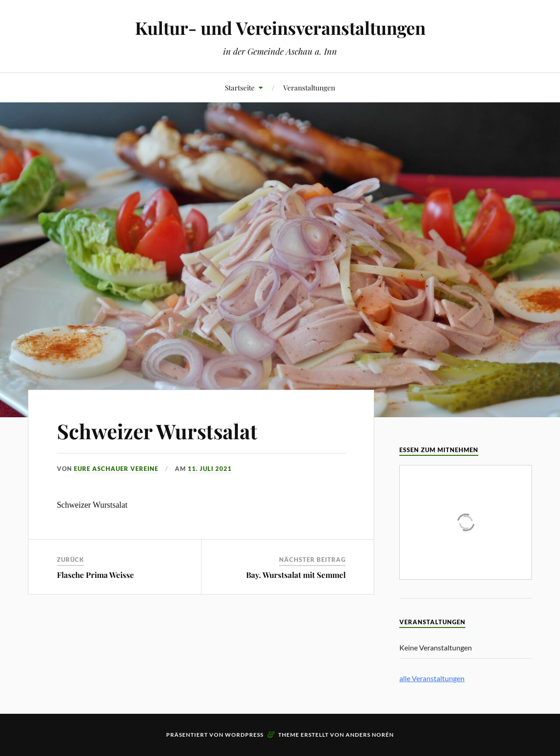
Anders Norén (370, 735)
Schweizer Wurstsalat (157, 431)
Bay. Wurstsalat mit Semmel (296, 575)
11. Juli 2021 (210, 469)
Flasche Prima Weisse (95, 575)
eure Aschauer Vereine (116, 469)
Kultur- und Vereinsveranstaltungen (280, 28)
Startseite (240, 87)
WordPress (244, 735)
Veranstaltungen (309, 87)
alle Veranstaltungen (432, 678)
